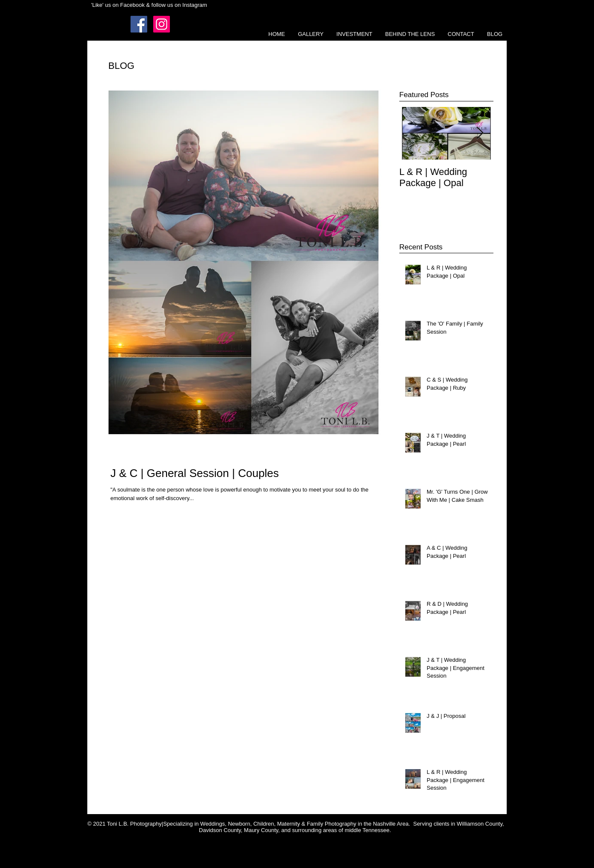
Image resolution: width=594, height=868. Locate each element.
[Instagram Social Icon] (162, 24)
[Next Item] (480, 133)
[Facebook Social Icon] (139, 24)
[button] (311, 34)
